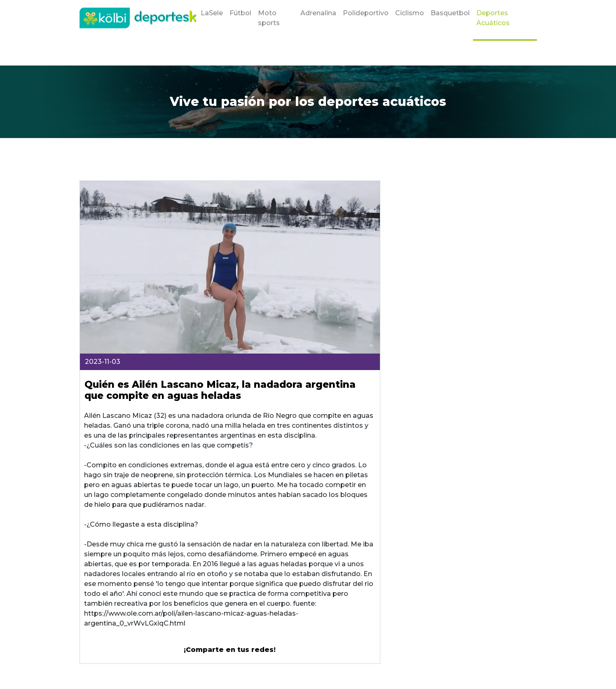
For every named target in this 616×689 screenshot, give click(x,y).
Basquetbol (450, 13)
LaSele (212, 13)
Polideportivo (366, 13)
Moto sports (269, 18)
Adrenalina (318, 13)
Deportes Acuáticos (493, 18)
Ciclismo (410, 13)
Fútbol (240, 13)
